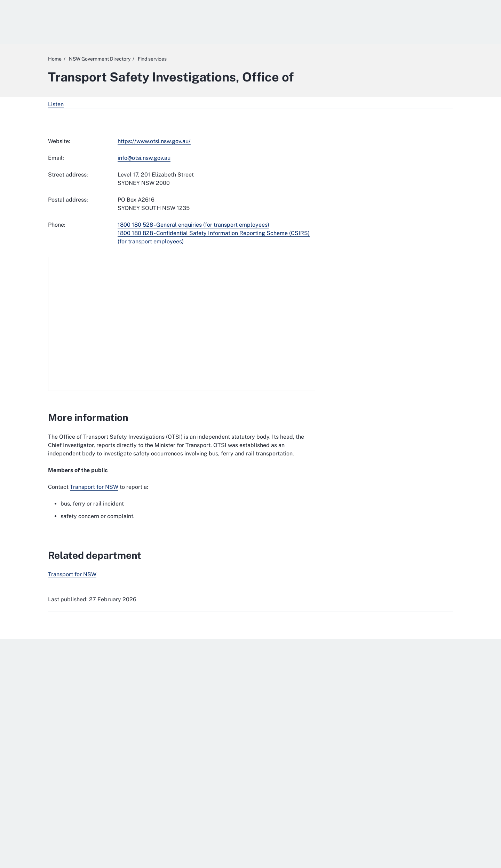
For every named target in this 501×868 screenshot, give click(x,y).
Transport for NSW (94, 487)
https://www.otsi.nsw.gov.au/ (154, 141)
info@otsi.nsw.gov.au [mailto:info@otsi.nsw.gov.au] (144, 158)
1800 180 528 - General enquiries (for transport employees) (193, 225)
